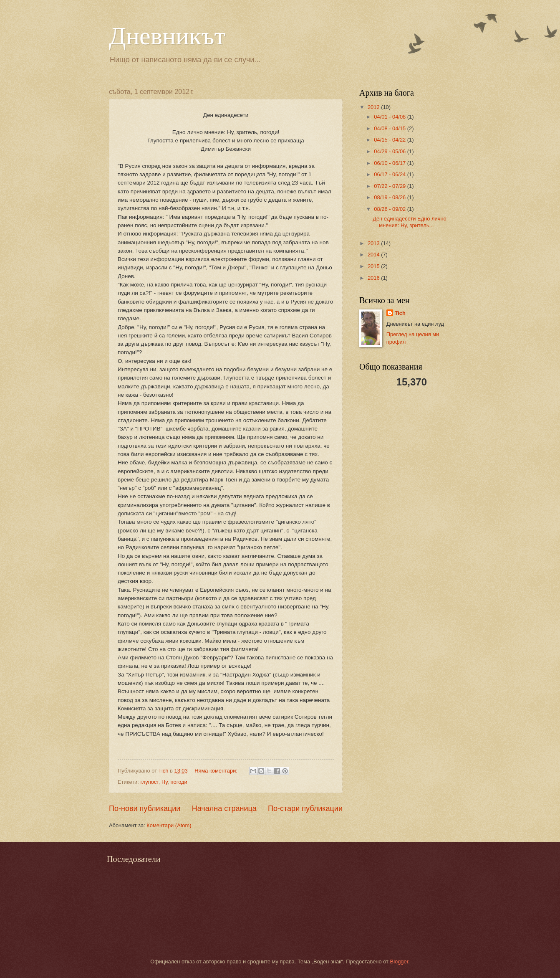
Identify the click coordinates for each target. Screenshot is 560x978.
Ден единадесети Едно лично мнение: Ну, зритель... (410, 222)
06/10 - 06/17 (390, 163)
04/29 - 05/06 (390, 151)
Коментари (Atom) (169, 825)
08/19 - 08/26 (390, 197)
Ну (164, 782)
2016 (374, 278)
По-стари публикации (305, 808)
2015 (374, 266)
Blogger (399, 962)
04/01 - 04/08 (390, 117)
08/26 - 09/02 (390, 209)
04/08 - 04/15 (390, 128)
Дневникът (167, 36)
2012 (374, 107)
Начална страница (224, 808)
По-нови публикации (145, 808)
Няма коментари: (217, 771)
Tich (400, 313)
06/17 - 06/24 (390, 174)
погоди (179, 782)
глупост (149, 782)
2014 (374, 255)
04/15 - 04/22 (390, 140)
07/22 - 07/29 (390, 186)
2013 (374, 243)
